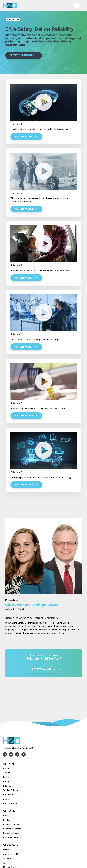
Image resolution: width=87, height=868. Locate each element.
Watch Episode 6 (26, 485)
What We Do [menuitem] (9, 811)
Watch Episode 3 (26, 278)
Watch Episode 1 (26, 137)
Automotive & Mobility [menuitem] (13, 854)
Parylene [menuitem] (7, 820)
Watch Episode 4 (26, 347)
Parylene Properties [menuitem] (12, 829)
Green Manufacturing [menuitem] (13, 837)
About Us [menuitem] (7, 773)
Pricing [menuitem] (6, 782)
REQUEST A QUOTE (44, 669)
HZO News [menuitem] (8, 786)
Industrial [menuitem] (7, 859)
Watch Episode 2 (26, 209)
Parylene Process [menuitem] (11, 824)
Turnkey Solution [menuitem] (11, 790)
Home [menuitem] (6, 768)
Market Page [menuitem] (9, 850)
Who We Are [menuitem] (9, 764)
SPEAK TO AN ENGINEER (24, 55)
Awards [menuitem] (7, 799)
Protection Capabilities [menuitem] (13, 833)
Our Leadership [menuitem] (10, 803)
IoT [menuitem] (5, 863)
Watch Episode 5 (26, 416)
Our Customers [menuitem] (10, 795)
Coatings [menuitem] (7, 816)
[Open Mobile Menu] (81, 5)
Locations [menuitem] (8, 777)
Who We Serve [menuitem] (11, 845)
